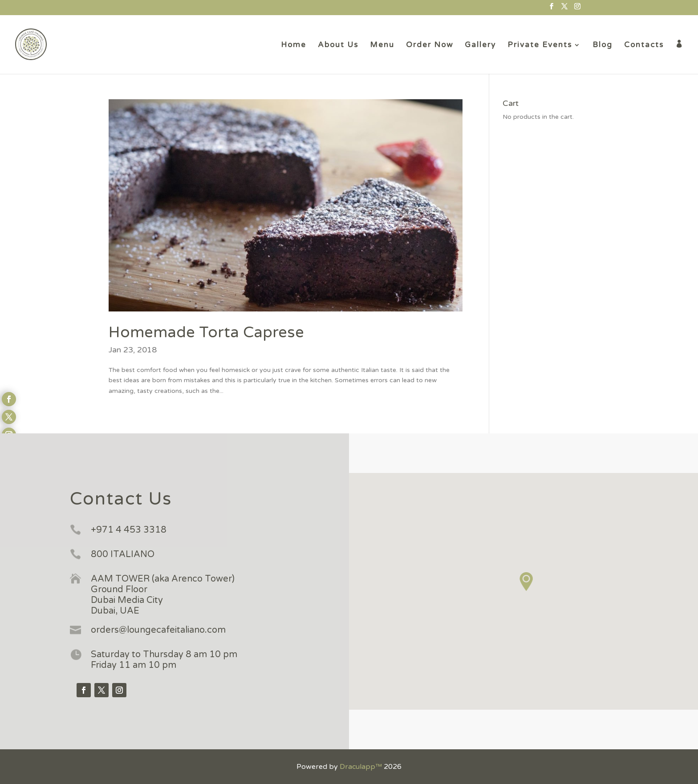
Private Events (540, 46)
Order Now (430, 46)
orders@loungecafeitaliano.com (158, 630)
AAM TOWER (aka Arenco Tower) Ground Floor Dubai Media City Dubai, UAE (163, 595)
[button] (527, 582)
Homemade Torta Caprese (206, 332)
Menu (382, 46)
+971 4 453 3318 (129, 530)
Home (294, 46)
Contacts (644, 46)
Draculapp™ (361, 767)
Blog (603, 46)
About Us (338, 46)
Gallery (480, 46)
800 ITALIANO (123, 554)
